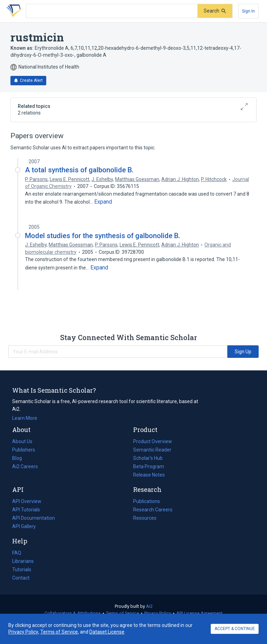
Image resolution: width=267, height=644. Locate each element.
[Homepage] (14, 11)
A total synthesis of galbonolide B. (79, 170)
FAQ (17, 553)
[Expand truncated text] (103, 202)
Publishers (24, 450)
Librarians (23, 561)
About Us (22, 441)
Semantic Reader (152, 450)
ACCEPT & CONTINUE (235, 629)
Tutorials (22, 570)
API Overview (27, 501)
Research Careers (153, 510)
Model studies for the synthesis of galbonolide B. (103, 236)
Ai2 (149, 606)
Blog (20, 458)
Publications (147, 501)
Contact (21, 578)
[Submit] (215, 11)
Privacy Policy (158, 613)
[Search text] (112, 11)
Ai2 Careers (25, 466)
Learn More (25, 418)
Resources (145, 518)
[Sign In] (248, 11)
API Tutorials (26, 510)
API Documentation (34, 518)
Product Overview (153, 441)
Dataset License (107, 632)
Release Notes (149, 475)
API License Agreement (199, 613)
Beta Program (149, 466)
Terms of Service (123, 613)
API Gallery (24, 526)
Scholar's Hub (148, 458)
